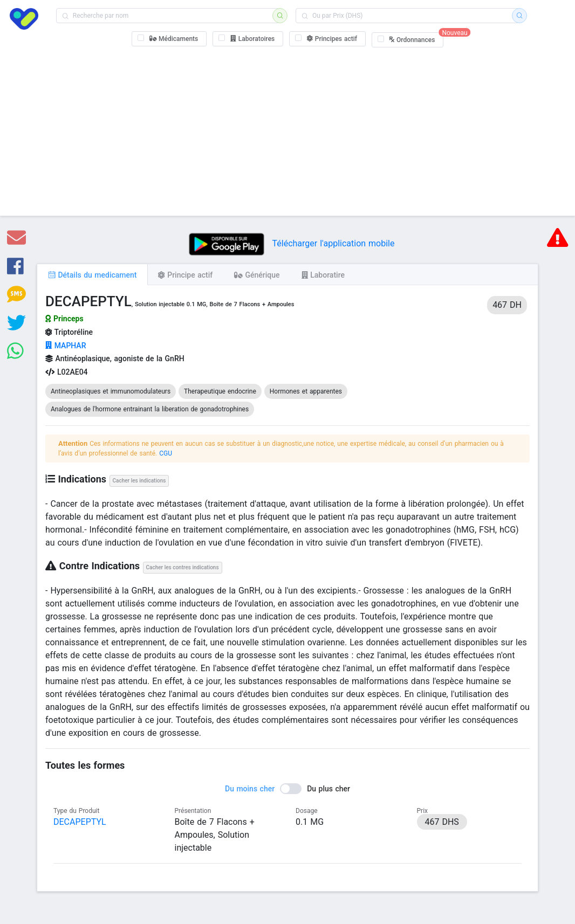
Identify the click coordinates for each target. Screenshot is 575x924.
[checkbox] (169, 39)
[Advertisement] (287, 129)
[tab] (92, 274)
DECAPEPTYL (80, 822)
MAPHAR (66, 346)
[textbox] (168, 16)
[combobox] (168, 16)
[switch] (287, 789)
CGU (166, 453)
